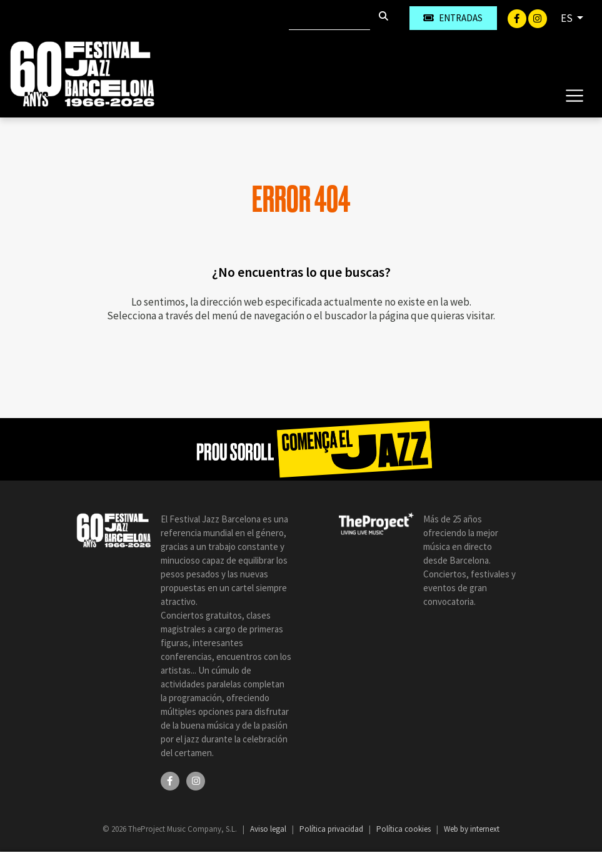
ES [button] (568, 18)
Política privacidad (332, 829)
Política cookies (404, 829)
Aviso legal (269, 829)
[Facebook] (518, 17)
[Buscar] (329, 18)
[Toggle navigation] (574, 95)
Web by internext (472, 829)
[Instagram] (538, 17)
